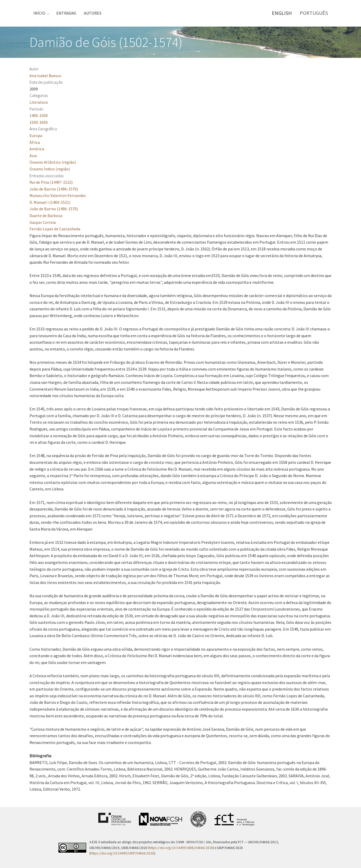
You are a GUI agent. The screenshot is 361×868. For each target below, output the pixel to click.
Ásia (33, 156)
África (35, 142)
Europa (36, 136)
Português (314, 13)
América (37, 149)
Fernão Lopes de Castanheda (55, 229)
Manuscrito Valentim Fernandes (58, 195)
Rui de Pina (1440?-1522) (51, 182)
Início (39, 13)
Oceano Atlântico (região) (53, 162)
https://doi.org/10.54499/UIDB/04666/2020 (181, 848)
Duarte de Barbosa (46, 216)
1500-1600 (39, 122)
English (282, 13)
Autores (93, 13)
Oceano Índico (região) (50, 169)
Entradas (66, 13)
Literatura (39, 102)
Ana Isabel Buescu (45, 76)
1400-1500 (39, 115)
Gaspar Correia (43, 222)
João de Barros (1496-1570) (54, 189)
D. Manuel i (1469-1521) (50, 202)
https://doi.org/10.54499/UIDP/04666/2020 (122, 853)
